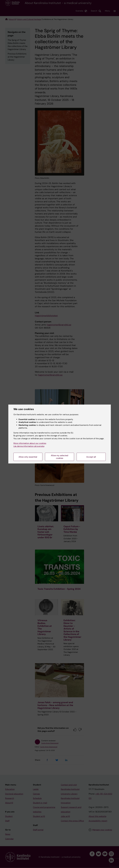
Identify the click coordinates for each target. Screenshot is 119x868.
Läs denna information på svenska (29, 446)
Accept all (91, 457)
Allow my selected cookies (59, 457)
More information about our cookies (30, 443)
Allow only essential (28, 457)
